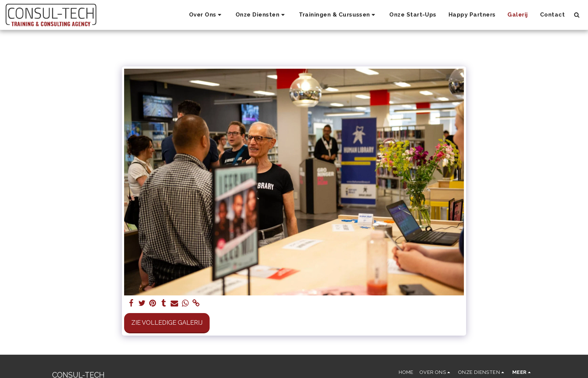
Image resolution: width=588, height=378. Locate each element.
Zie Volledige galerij (167, 322)
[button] (206, 15)
